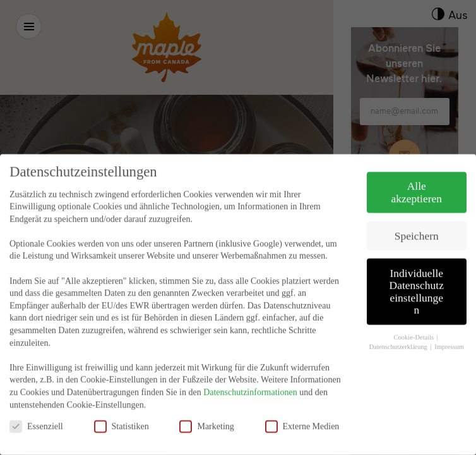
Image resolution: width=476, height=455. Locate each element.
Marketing (206, 414)
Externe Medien (302, 414)
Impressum (449, 335)
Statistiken (122, 414)
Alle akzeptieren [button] (416, 180)
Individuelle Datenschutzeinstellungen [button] (417, 280)
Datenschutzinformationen (250, 380)
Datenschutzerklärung (399, 335)
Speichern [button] (417, 224)
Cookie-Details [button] (415, 325)
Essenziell (36, 414)
